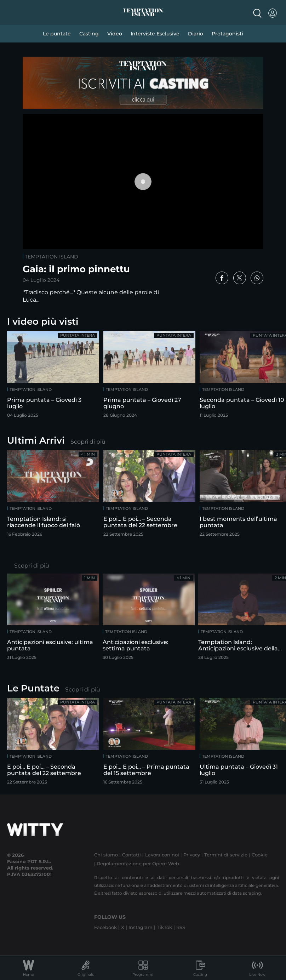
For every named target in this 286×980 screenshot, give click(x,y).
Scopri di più (88, 442)
